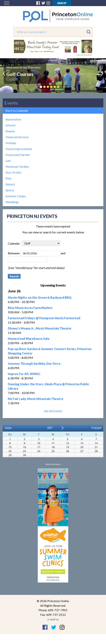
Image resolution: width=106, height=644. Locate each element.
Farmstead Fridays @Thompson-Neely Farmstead (44, 318)
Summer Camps (16, 196)
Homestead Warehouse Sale (29, 339)
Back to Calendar (17, 111)
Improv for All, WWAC (24, 374)
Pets (8, 178)
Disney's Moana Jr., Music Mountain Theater (40, 328)
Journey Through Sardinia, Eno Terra (34, 363)
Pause (64, 87)
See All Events (53, 411)
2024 (8, 428)
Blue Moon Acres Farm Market (30, 308)
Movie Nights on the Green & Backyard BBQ (40, 297)
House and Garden (18, 155)
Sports (10, 190)
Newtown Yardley (17, 166)
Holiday (11, 143)
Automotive (13, 119)
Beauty (10, 131)
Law (8, 161)
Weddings (12, 202)
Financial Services (17, 137)
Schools (11, 125)
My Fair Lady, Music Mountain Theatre (36, 399)
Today (96, 428)
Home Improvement (19, 149)
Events (11, 103)
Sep (50, 428)
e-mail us (53, 619)
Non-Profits (14, 172)
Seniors (10, 184)
